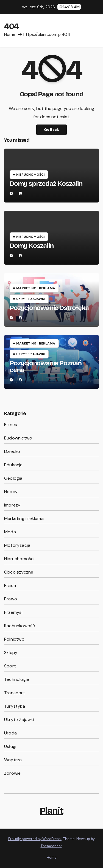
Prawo (11, 599)
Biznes (11, 425)
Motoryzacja (17, 545)
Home (10, 34)
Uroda (10, 733)
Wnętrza (13, 760)
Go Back (51, 130)
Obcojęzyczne (19, 572)
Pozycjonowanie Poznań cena (46, 367)
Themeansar (51, 846)
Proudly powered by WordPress (35, 839)
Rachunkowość (20, 626)
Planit (51, 811)
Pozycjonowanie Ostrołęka (49, 308)
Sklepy (11, 653)
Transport (15, 693)
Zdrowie (12, 773)
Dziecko (12, 451)
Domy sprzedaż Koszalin (46, 184)
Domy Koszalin (31, 246)
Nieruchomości (30, 175)
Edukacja (13, 465)
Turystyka (15, 706)
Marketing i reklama (36, 288)
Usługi (10, 746)
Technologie (17, 679)
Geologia (13, 478)
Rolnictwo (14, 639)
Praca (10, 585)
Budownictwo (18, 438)
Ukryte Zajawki (31, 299)
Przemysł (13, 612)
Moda (10, 532)
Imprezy (12, 505)
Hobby (11, 492)
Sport (10, 666)
